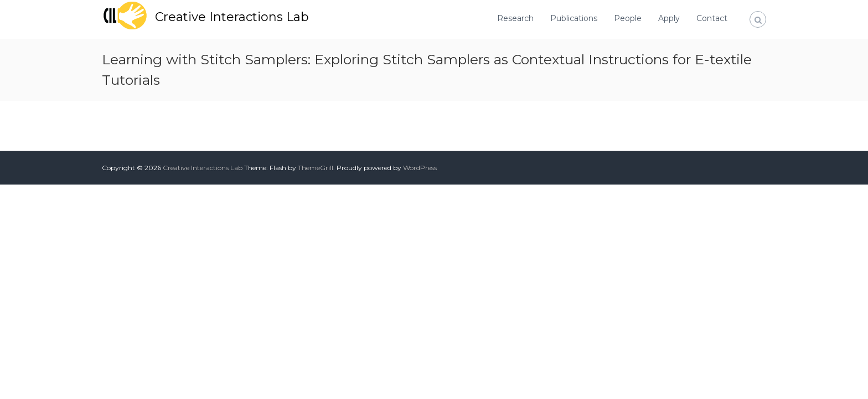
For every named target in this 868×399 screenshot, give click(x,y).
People (628, 18)
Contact (712, 18)
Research (515, 18)
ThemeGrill (316, 168)
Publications (574, 18)
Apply (669, 18)
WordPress (420, 168)
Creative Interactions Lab (232, 17)
